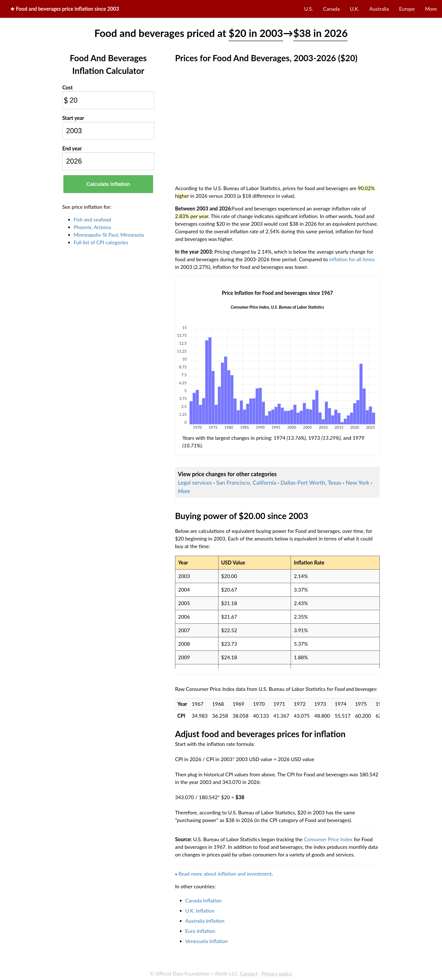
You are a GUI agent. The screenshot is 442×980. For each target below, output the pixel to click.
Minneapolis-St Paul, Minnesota (109, 235)
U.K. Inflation (200, 911)
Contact (249, 974)
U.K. (354, 9)
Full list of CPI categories (101, 242)
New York (357, 482)
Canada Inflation (203, 900)
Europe (407, 9)
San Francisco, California (246, 482)
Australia (379, 9)
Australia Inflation (205, 921)
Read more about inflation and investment (225, 874)
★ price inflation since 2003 (65, 9)
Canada (331, 9)
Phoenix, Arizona (92, 227)
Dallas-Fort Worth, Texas (311, 482)
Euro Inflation (200, 931)
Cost (68, 87)
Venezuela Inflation (206, 941)
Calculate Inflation (108, 184)
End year (72, 148)
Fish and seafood (92, 219)
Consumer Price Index (328, 839)
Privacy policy (277, 974)
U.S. (309, 9)
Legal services (195, 482)
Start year (73, 118)
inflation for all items (352, 259)
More (431, 9)
